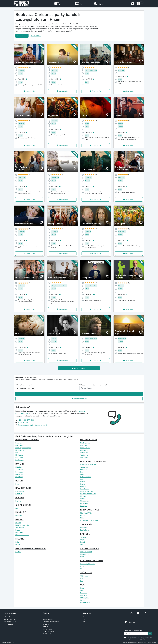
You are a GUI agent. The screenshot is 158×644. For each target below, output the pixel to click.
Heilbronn (19, 455)
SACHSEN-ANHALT (90, 549)
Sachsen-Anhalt (86, 552)
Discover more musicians (79, 368)
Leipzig (83, 540)
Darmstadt (19, 532)
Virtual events (48, 629)
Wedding (46, 624)
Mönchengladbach (87, 491)
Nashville (84, 595)
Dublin (18, 545)
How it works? (36, 36)
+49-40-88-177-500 (26, 420)
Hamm (83, 482)
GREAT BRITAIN (23, 505)
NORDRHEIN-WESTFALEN (93, 461)
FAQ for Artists (8, 617)
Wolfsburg (84, 455)
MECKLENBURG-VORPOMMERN (31, 549)
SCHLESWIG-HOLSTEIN (92, 561)
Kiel (82, 569)
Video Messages (48, 619)
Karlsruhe (19, 443)
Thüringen (84, 576)
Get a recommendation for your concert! (32, 425)
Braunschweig (85, 448)
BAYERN (20, 464)
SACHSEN (85, 534)
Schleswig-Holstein (87, 564)
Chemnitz (84, 545)
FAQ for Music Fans (10, 619)
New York (84, 593)
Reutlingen (19, 460)
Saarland (83, 528)
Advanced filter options (79, 399)
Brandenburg (20, 491)
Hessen (18, 523)
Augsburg (19, 470)
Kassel (18, 530)
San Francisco (85, 603)
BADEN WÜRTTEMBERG (27, 440)
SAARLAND (86, 524)
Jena (82, 581)
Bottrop (83, 474)
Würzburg (19, 477)
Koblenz (83, 516)
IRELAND (20, 539)
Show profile (30, 91)
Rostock (18, 552)
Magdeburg (84, 554)
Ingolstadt (19, 474)
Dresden (83, 542)
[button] (140, 4)
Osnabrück (84, 453)
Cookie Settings (152, 643)
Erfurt (82, 578)
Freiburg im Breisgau (23, 448)
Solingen (83, 506)
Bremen (18, 501)
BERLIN (19, 481)
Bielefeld (84, 470)
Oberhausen (85, 501)
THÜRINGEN (86, 573)
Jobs (84, 619)
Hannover (84, 445)
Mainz (82, 518)
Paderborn (84, 503)
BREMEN (20, 498)
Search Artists (22, 36)
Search (79, 394)
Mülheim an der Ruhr (88, 494)
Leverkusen (84, 489)
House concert (48, 617)
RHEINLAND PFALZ (89, 510)
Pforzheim (19, 457)
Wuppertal (84, 467)
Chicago (83, 590)
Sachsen (83, 537)
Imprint (125, 643)
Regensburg (20, 472)
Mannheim (19, 445)
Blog (84, 617)
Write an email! (23, 423)
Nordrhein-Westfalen (88, 465)
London (18, 508)
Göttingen (84, 457)
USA (82, 585)
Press (84, 622)
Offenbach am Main (22, 535)
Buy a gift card (8, 624)
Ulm (17, 453)
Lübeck (83, 566)
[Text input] (136, 634)
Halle (82, 557)
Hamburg (19, 516)
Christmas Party (48, 634)
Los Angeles (85, 598)
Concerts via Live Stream (51, 622)
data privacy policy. (139, 639)
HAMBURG (21, 512)
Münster (83, 496)
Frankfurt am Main (22, 525)
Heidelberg (19, 450)
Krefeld (83, 487)
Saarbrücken (85, 530)
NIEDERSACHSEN (89, 440)
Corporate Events (49, 631)
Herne (82, 484)
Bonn (82, 472)
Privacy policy (132, 643)
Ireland (18, 542)
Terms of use (142, 643)
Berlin (18, 484)
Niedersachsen (86, 443)
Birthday (46, 627)
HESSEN (19, 520)
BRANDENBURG (23, 488)
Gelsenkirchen (85, 477)
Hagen (83, 479)
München (19, 467)
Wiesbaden (20, 528)
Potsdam (19, 494)
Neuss (83, 499)
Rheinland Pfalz (86, 513)
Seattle (83, 600)
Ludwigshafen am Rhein (89, 520)
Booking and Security (10, 622)
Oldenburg (84, 450)
